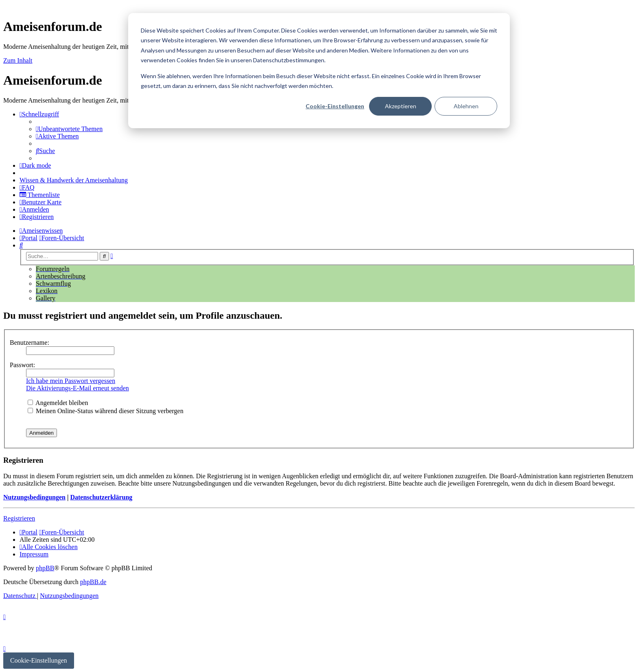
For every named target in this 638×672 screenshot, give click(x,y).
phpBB (45, 568)
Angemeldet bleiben (58, 403)
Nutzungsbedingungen (34, 497)
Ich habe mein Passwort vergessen (71, 381)
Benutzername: (29, 343)
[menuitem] (69, 129)
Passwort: (22, 365)
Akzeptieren (401, 106)
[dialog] (319, 71)
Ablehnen (466, 106)
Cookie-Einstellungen (335, 106)
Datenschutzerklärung (101, 497)
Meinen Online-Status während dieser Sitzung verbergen (106, 411)
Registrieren (19, 518)
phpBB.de (93, 582)
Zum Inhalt (18, 60)
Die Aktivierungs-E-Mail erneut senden (78, 388)
